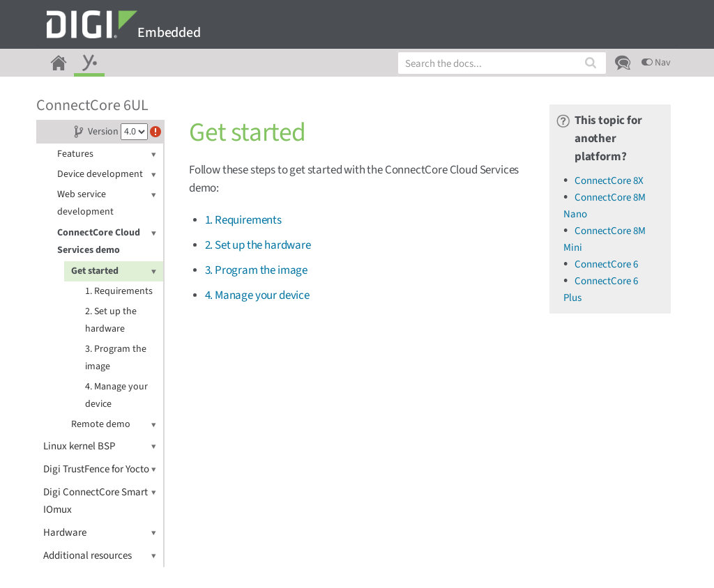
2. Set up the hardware (111, 320)
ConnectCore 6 (606, 264)
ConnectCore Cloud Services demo (107, 241)
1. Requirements (119, 291)
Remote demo (114, 425)
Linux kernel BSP (100, 446)
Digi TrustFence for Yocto (100, 469)
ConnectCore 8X (609, 181)
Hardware (100, 533)
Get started (114, 271)
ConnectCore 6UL (92, 105)
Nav (656, 63)
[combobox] (502, 63)
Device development (107, 175)
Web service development (107, 202)
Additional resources (100, 556)
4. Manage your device (116, 395)
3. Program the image (116, 358)
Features (107, 154)
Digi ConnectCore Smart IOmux (100, 500)
